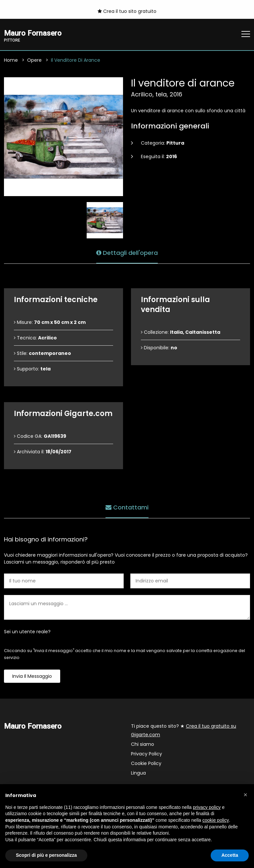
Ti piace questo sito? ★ (184, 730)
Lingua (138, 773)
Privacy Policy (147, 754)
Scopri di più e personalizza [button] (46, 855)
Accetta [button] (230, 855)
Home (11, 60)
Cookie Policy (146, 763)
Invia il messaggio (32, 676)
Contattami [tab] (127, 507)
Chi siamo (143, 744)
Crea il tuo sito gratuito (127, 11)
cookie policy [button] (216, 820)
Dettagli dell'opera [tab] (127, 252)
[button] (245, 795)
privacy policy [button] (207, 807)
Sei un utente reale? (27, 632)
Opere (34, 60)
